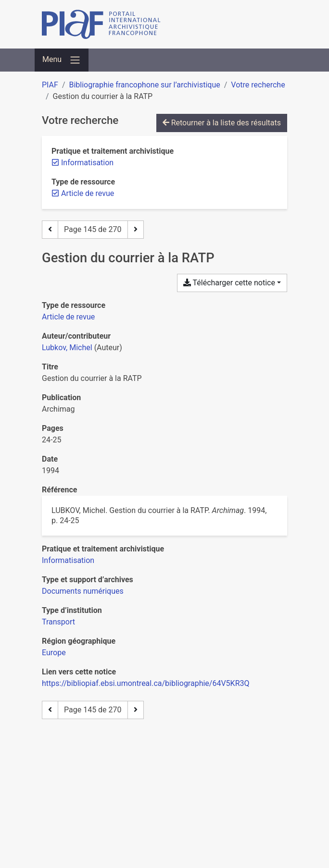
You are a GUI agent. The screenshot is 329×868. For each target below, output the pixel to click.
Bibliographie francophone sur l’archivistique (144, 85)
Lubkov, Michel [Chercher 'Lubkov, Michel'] (67, 348)
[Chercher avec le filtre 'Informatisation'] (68, 560)
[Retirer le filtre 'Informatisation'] (87, 163)
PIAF (50, 85)
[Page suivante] (136, 230)
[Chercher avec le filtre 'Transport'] (58, 622)
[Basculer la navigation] (62, 60)
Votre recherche (258, 85)
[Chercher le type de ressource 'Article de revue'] (68, 317)
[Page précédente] (50, 230)
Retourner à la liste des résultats (222, 123)
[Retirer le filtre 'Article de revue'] (88, 193)
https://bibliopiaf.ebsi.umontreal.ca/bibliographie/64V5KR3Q (146, 683)
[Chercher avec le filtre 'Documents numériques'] (83, 591)
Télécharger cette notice (229, 283)
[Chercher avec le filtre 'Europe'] (54, 653)
